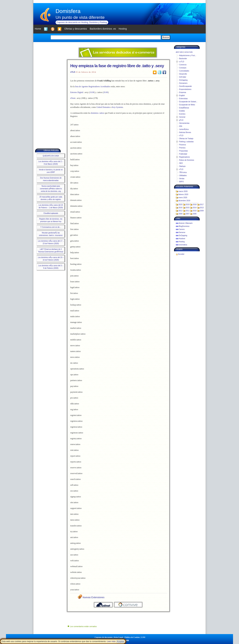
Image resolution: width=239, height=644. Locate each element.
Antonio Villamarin (186, 223)
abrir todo (179, 52)
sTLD (181, 169)
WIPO (181, 182)
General (182, 117)
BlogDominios (184, 226)
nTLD (73, 72)
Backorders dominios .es (103, 29)
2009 (202, 211)
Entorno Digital (77, 92)
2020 (180, 205)
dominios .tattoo (98, 113)
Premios (182, 148)
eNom (73, 98)
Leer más (111, 641)
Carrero (182, 229)
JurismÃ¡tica (184, 129)
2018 (195, 205)
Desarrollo (183, 74)
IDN (181, 126)
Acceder (181, 254)
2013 (202, 208)
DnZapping (183, 80)
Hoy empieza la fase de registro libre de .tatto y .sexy (117, 66)
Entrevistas (183, 99)
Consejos (183, 68)
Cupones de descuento (104, 637)
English (182, 95)
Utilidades (183, 175)
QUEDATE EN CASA (51, 156)
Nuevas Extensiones (94, 597)
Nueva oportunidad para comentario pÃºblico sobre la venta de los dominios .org (51, 189)
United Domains (103, 107)
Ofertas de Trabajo (186, 139)
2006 (195, 214)
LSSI (143, 637)
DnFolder (183, 77)
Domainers (183, 83)
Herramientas (184, 123)
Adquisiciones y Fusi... (188, 55)
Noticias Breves (185, 132)
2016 (180, 208)
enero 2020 (183, 198)
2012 (180, 211)
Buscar (166, 37)
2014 (195, 208)
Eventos (182, 114)
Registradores (184, 157)
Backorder (183, 59)
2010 (195, 211)
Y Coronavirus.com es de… (51, 227)
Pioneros (182, 145)
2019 (188, 205)
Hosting (182, 242)
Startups (182, 166)
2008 (180, 214)
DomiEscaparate (185, 86)
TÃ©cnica (183, 172)
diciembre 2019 (184, 201)
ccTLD (182, 62)
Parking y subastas (186, 142)
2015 (188, 208)
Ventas (182, 179)
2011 (188, 211)
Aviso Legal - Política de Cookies (127, 637)
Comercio (183, 65)
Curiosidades (184, 71)
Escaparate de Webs (187, 105)
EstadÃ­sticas (184, 108)
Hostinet (182, 239)
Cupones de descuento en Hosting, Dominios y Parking (82, 22)
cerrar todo (188, 52)
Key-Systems (117, 107)
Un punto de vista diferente (80, 17)
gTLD (181, 120)
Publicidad (183, 154)
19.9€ (92, 92)
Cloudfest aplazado (51, 213)
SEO (181, 163)
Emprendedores (185, 89)
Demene (182, 232)
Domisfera (68, 11)
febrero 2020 (183, 194)
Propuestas (184, 151)
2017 (202, 205)
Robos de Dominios (187, 160)
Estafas (182, 111)
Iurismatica (183, 245)
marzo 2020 (183, 191)
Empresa (183, 92)
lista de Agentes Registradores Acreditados (93, 87)
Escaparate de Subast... (188, 102)
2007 (188, 214)
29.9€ (106, 92)
